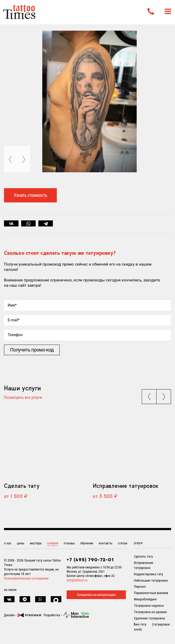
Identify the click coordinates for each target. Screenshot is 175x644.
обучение (87, 543)
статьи (122, 543)
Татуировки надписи (149, 606)
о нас (8, 543)
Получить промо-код (32, 350)
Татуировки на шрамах (151, 612)
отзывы (69, 543)
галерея (53, 543)
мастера (36, 543)
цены (21, 543)
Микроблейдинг (146, 599)
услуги (138, 543)
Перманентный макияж (151, 593)
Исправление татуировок (126, 486)
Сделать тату (22, 486)
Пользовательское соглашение (26, 578)
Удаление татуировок (150, 618)
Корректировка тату (149, 574)
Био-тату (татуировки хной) (152, 627)
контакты (105, 543)
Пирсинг (140, 587)
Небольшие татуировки (151, 580)
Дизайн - (22, 615)
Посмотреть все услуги (23, 398)
